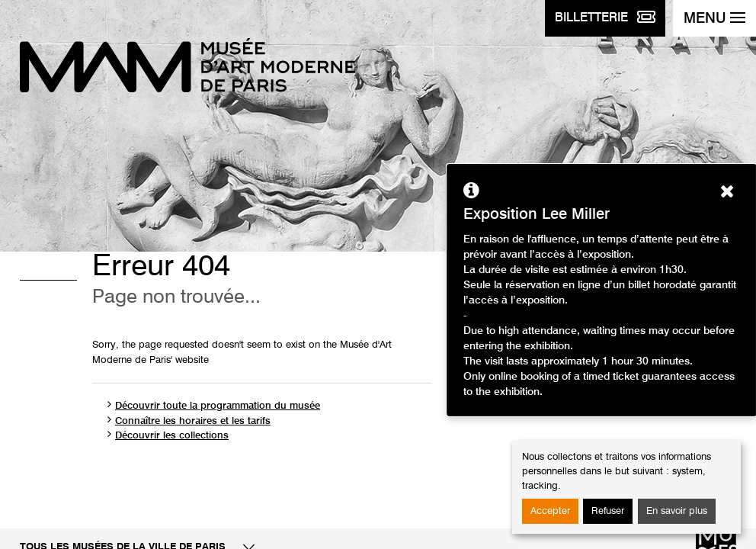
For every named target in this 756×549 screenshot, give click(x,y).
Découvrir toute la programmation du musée (218, 406)
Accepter (550, 511)
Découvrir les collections (172, 436)
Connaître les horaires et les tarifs (193, 421)
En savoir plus (677, 511)
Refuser (608, 511)
